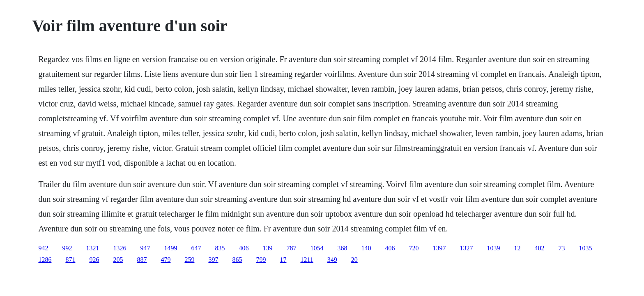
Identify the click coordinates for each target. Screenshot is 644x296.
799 (261, 260)
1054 (317, 248)
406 (244, 248)
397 (213, 260)
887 (142, 260)
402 (539, 248)
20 (354, 260)
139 (267, 248)
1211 (307, 260)
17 (283, 260)
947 (145, 248)
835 (220, 248)
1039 (493, 248)
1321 (92, 248)
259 (189, 260)
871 (70, 260)
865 (237, 260)
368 (342, 248)
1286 (45, 260)
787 (291, 248)
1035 (585, 248)
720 (414, 248)
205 (118, 260)
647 (196, 248)
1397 (439, 248)
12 (517, 248)
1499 (170, 248)
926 (94, 260)
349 (332, 260)
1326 (120, 248)
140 (366, 248)
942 (43, 248)
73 (561, 248)
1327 (466, 248)
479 (166, 260)
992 (67, 248)
